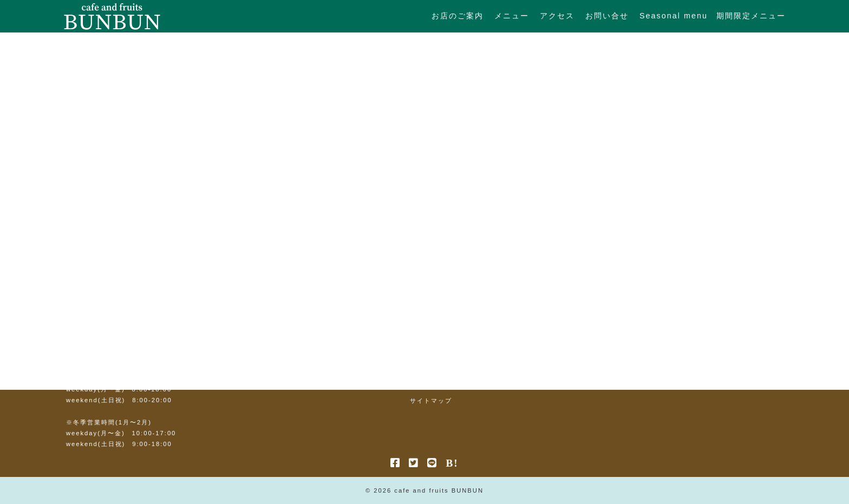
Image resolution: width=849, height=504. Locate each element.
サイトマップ (431, 401)
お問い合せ (607, 16)
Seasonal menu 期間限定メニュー (713, 16)
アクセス (557, 16)
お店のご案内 (458, 16)
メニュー (512, 16)
